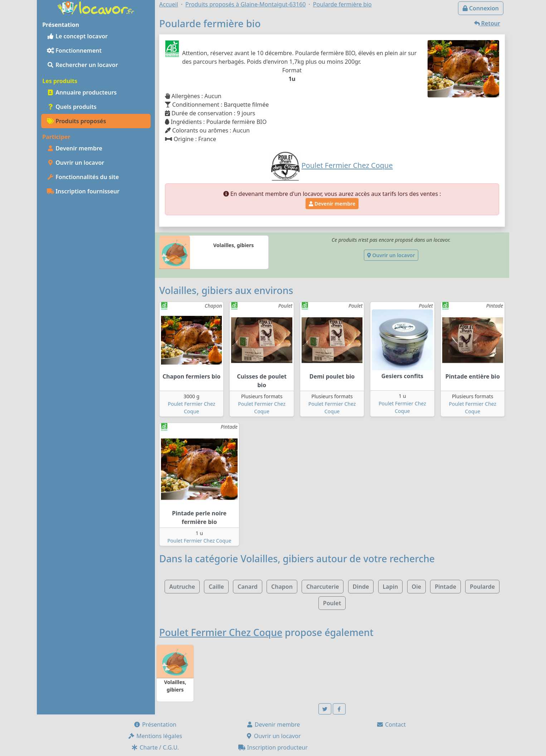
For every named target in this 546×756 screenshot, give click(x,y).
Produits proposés (76, 121)
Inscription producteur (273, 747)
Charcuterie (323, 587)
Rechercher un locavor (82, 65)
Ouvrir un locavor (75, 163)
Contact (391, 724)
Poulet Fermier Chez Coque (199, 541)
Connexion (481, 8)
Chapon (282, 587)
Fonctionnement (74, 50)
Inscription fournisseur (83, 191)
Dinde (361, 587)
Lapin (391, 587)
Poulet (332, 603)
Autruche (182, 587)
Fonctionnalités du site (83, 177)
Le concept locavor (77, 36)
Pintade (445, 587)
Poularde (482, 587)
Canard (248, 587)
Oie (416, 587)
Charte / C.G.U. (155, 747)
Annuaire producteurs (82, 92)
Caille (216, 587)
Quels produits (72, 107)
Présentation (155, 724)
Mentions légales (155, 736)
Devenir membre (75, 148)
